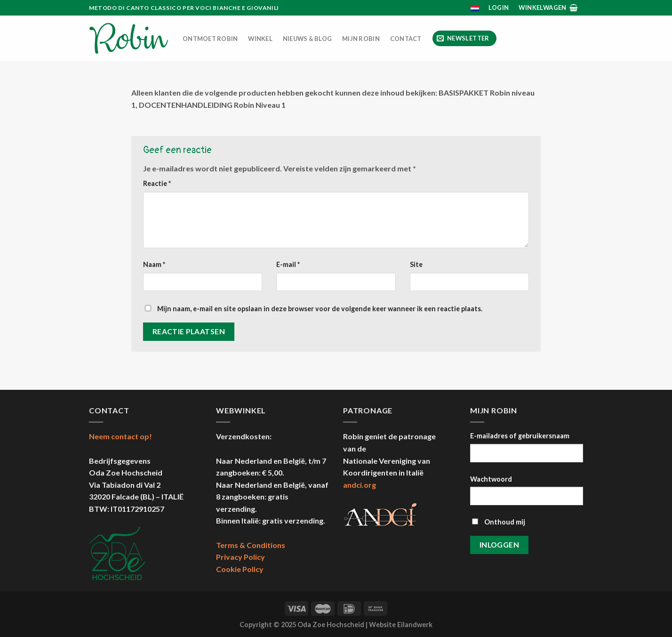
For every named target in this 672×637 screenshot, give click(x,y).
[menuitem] (475, 8)
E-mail (288, 264)
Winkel (260, 39)
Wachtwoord (491, 479)
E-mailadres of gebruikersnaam (520, 436)
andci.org (360, 485)
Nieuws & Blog (307, 39)
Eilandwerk (415, 625)
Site (416, 264)
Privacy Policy (240, 557)
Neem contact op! (120, 436)
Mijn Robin (361, 39)
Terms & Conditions (251, 545)
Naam (154, 264)
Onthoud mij (499, 522)
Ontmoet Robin (210, 39)
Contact (406, 39)
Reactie (157, 183)
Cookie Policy (240, 569)
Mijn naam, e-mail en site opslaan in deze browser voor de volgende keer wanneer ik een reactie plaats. (320, 309)
